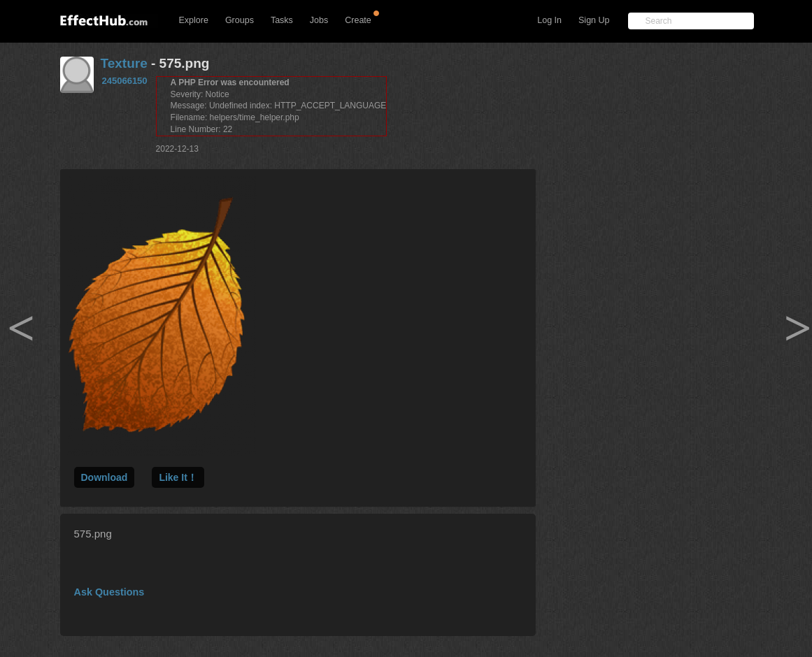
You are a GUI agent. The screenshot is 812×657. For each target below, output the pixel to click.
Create (358, 20)
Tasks (282, 20)
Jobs (319, 20)
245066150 (125, 81)
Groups (240, 20)
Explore (194, 20)
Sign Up (594, 20)
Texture (124, 63)
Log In (549, 20)
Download (105, 477)
